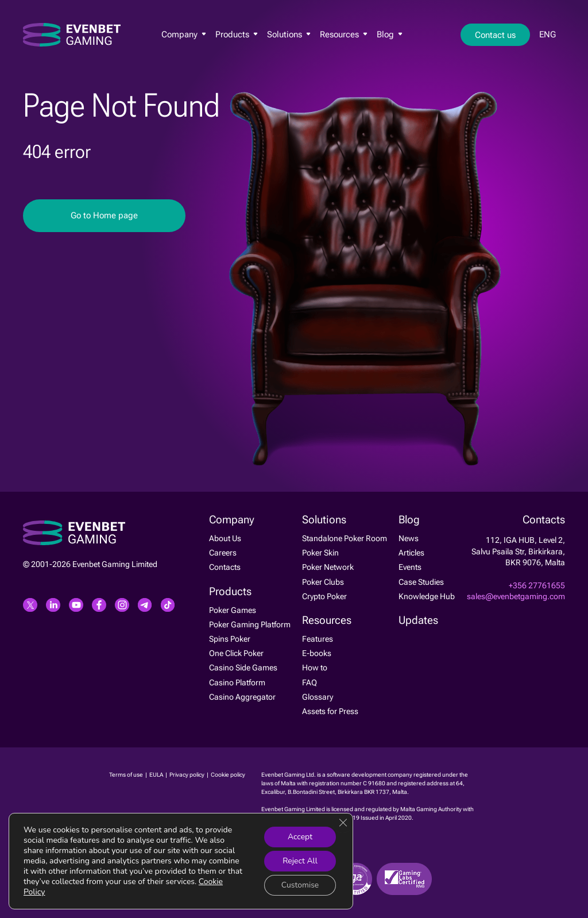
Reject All (300, 861)
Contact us (495, 36)
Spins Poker (230, 639)
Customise (300, 885)
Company (184, 35)
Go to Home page (104, 215)
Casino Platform (237, 682)
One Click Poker (236, 653)
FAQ (310, 682)
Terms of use (127, 775)
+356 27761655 (537, 585)
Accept (299, 837)
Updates (418, 620)
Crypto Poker (324, 596)
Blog (390, 35)
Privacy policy (187, 775)
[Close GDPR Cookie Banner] (343, 823)
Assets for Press (330, 711)
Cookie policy (228, 775)
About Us (225, 538)
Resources (344, 35)
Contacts (225, 567)
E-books (317, 653)
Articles (411, 553)
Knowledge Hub (427, 596)
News (409, 538)
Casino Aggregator (242, 697)
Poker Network (328, 567)
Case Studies (421, 582)
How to (315, 668)
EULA (157, 775)
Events (410, 567)
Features (318, 639)
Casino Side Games (243, 668)
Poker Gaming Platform (250, 624)
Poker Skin (320, 553)
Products (237, 35)
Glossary (318, 697)
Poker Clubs (323, 582)
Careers (223, 553)
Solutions (289, 35)
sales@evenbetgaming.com (516, 596)
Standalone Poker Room (345, 538)
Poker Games (233, 610)
